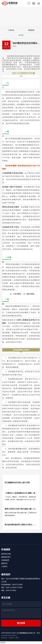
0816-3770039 (17, 585)
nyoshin (3, 643)
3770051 (20, 587)
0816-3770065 (11, 590)
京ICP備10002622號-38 (9, 635)
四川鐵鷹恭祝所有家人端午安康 (17, 483)
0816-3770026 (11, 587)
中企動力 (11, 638)
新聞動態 (31, 30)
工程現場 (11, 30)
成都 (17, 638)
